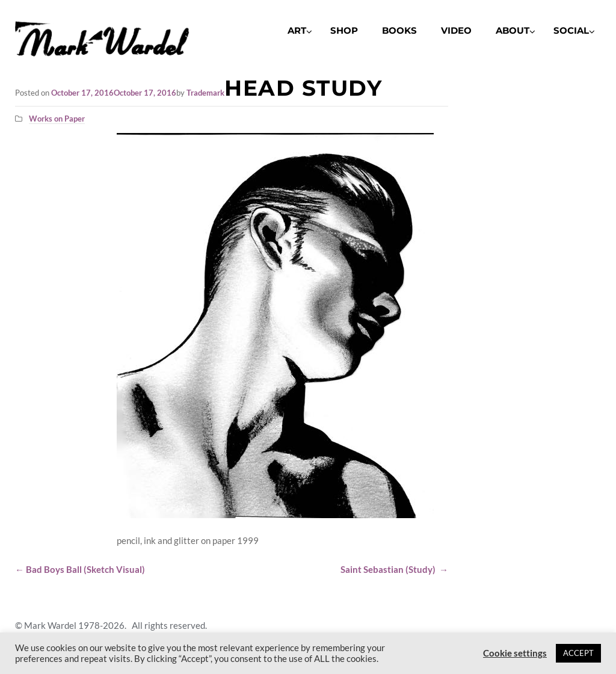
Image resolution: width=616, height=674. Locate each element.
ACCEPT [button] (578, 653)
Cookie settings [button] (515, 653)
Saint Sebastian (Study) (394, 569)
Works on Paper (57, 119)
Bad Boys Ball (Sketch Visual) (80, 569)
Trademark (205, 93)
